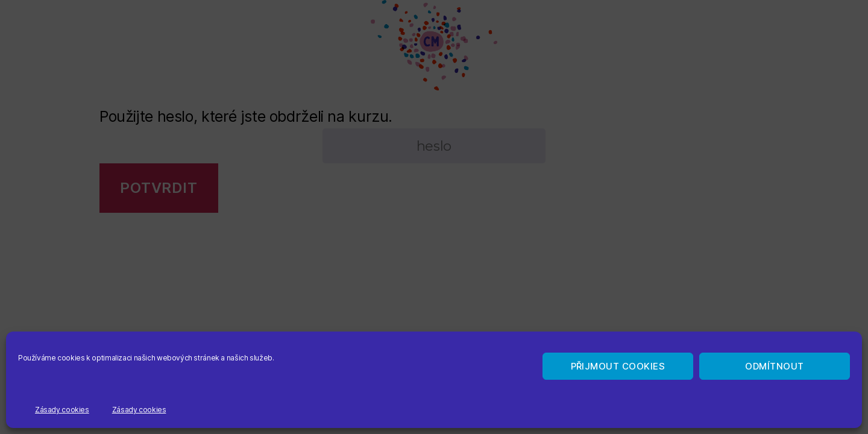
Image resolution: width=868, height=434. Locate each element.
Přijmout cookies (618, 366)
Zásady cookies (62, 410)
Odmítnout (775, 366)
